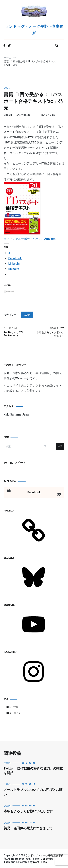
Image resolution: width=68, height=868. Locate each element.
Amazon (50, 239)
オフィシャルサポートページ (22, 239)
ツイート (20, 463)
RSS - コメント (15, 713)
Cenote (45, 859)
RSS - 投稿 (12, 707)
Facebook (10, 482)
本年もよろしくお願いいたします (49, 332)
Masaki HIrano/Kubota (17, 115)
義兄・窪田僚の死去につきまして (28, 828)
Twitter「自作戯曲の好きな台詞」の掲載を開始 (33, 771)
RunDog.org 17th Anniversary (19, 332)
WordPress (40, 862)
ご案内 (7, 88)
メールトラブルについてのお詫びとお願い (33, 792)
